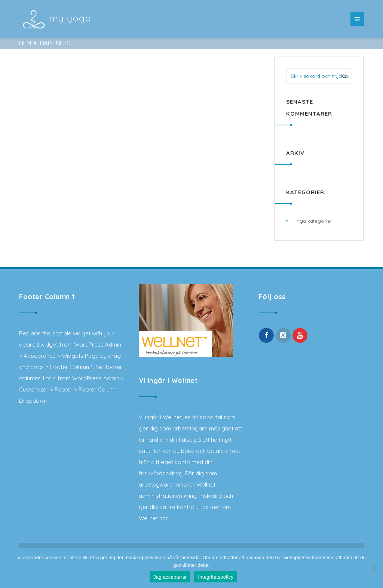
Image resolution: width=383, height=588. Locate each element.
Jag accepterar (170, 577)
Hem (26, 43)
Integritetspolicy (216, 577)
